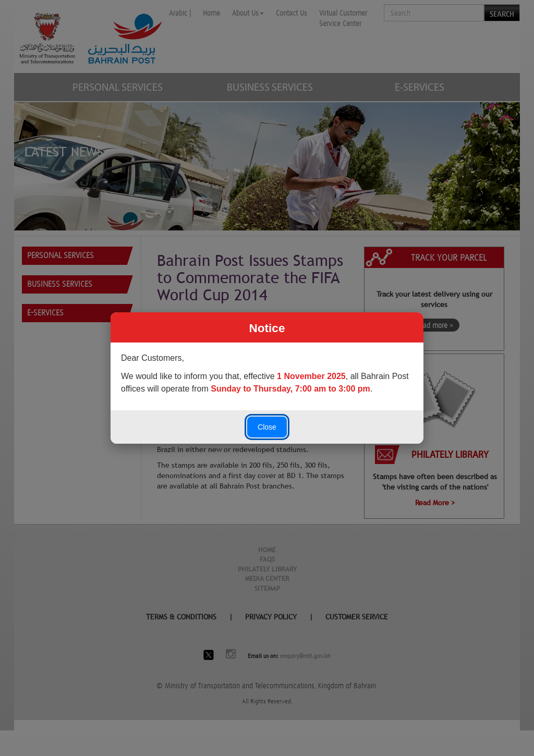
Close (267, 427)
